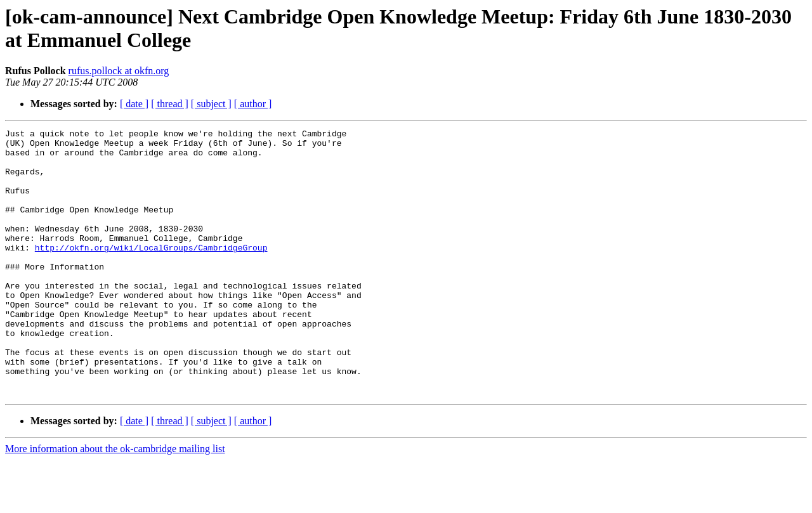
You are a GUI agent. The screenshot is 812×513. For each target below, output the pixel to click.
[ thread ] (170, 104)
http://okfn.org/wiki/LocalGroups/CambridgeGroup (151, 272)
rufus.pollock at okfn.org (119, 71)
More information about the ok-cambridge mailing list (115, 502)
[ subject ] (211, 104)
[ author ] (253, 104)
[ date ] (134, 104)
